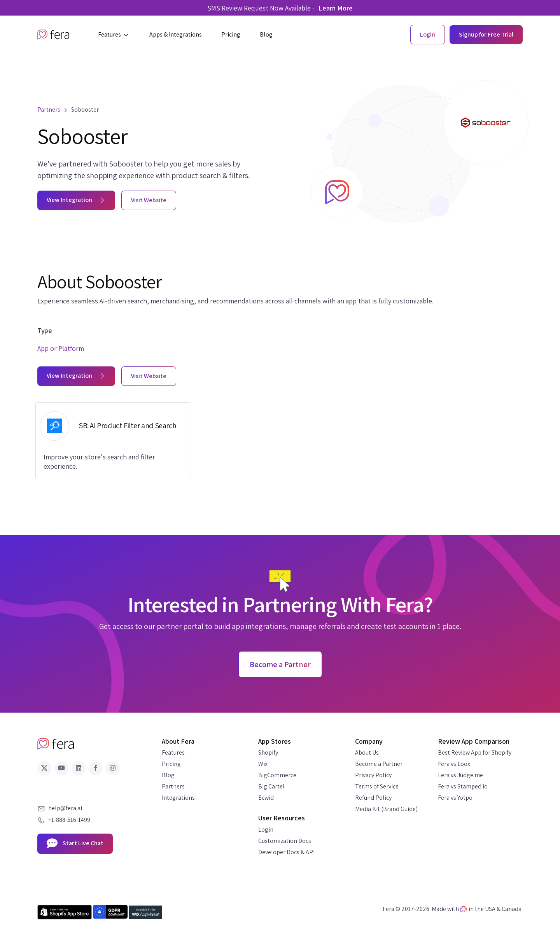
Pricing (171, 764)
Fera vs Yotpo (455, 798)
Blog (168, 775)
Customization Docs (285, 841)
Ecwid (266, 798)
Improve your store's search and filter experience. (99, 462)
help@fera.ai (65, 808)
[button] (114, 35)
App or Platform (61, 348)
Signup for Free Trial (486, 34)
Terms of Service (377, 786)
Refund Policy (373, 798)
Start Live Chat (75, 844)
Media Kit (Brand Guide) (386, 809)
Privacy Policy (373, 775)
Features (173, 752)
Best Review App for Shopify (475, 752)
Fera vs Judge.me (460, 775)
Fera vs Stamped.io (463, 786)
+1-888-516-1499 (69, 820)
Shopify (268, 752)
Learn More (336, 8)
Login (266, 830)
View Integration (76, 200)
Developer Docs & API (286, 852)
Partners (173, 786)
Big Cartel (271, 786)
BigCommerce (277, 775)
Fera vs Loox (454, 764)
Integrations (178, 798)
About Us (367, 752)
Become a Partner (379, 764)
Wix (263, 764)
